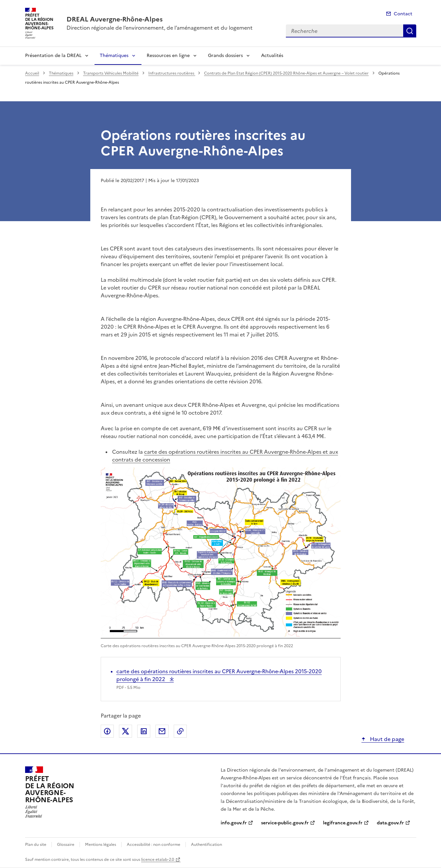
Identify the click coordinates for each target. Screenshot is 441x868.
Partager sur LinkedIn (144, 731)
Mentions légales (101, 845)
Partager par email (162, 731)
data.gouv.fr (390, 823)
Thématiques (114, 56)
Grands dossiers (225, 56)
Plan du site (36, 845)
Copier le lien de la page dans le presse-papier (180, 731)
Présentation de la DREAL (53, 56)
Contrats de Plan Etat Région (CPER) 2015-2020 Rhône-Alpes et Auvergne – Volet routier (286, 73)
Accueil (32, 73)
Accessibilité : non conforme (154, 845)
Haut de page (386, 739)
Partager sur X (125, 731)
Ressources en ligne (168, 56)
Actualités (272, 56)
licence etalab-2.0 (158, 860)
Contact (403, 14)
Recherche (410, 31)
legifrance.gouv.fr (343, 823)
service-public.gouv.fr (285, 823)
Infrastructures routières (172, 73)
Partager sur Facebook (107, 731)
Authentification (206, 845)
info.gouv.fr (234, 823)
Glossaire (66, 845)
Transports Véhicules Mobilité (111, 73)
